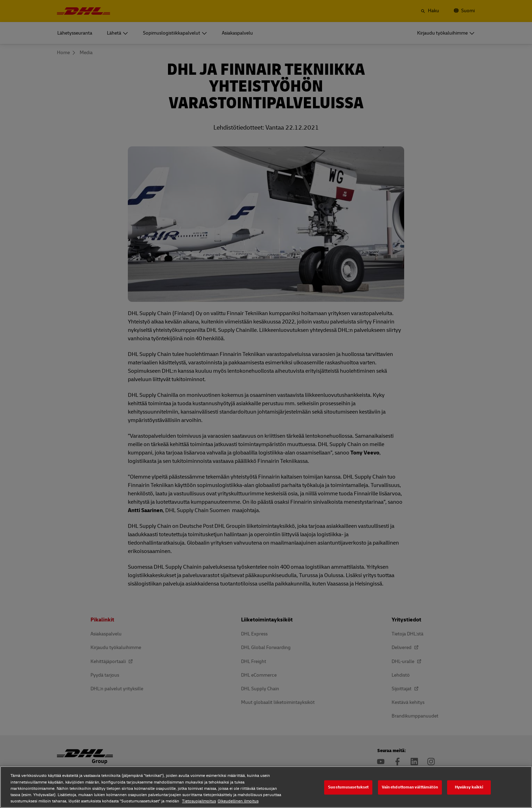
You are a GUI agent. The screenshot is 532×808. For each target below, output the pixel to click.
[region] (266, 787)
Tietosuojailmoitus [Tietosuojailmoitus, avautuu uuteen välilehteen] (199, 801)
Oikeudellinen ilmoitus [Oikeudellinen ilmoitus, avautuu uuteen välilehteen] (238, 801)
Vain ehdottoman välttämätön (410, 787)
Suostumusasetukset (348, 787)
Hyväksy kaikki (469, 787)
